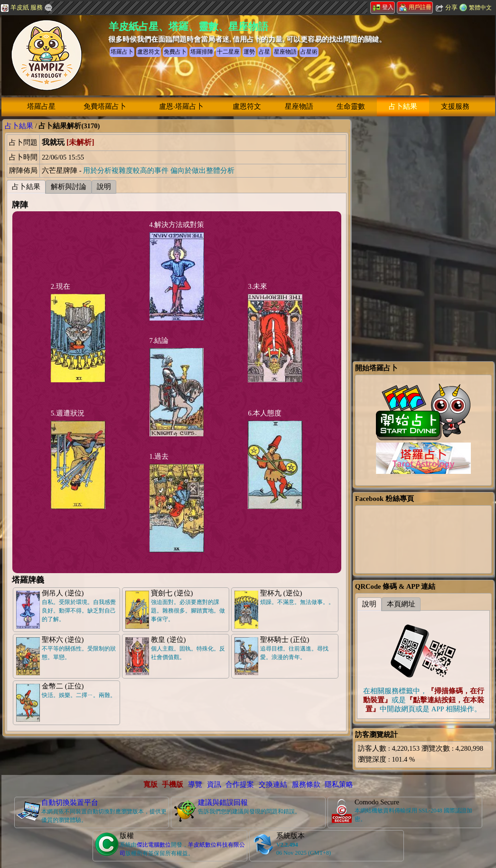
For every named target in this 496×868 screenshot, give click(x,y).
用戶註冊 (415, 7)
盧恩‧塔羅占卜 (181, 106)
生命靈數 (351, 106)
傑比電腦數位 (154, 845)
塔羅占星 (41, 106)
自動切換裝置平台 (70, 802)
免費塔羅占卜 (105, 106)
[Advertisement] (423, 179)
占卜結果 (403, 106)
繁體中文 (480, 8)
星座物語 (299, 106)
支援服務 (455, 106)
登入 (383, 7)
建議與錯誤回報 (223, 802)
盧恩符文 (247, 106)
